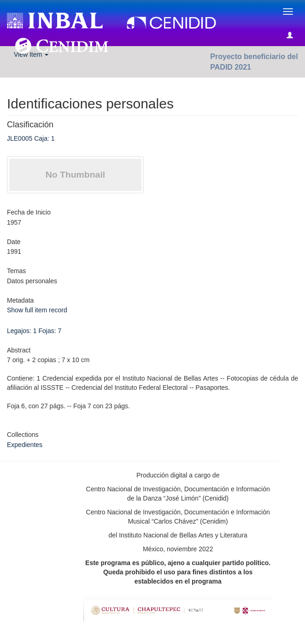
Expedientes (25, 445)
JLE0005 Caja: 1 (31, 138)
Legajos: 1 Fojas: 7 (34, 331)
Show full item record (37, 310)
